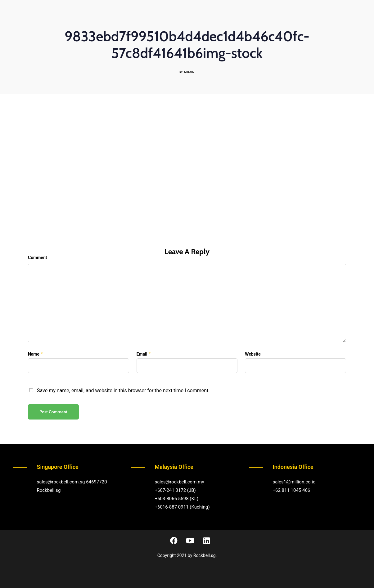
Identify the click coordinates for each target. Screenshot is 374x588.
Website (253, 354)
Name (34, 354)
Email (142, 354)
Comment (37, 258)
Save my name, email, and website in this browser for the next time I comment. (123, 391)
